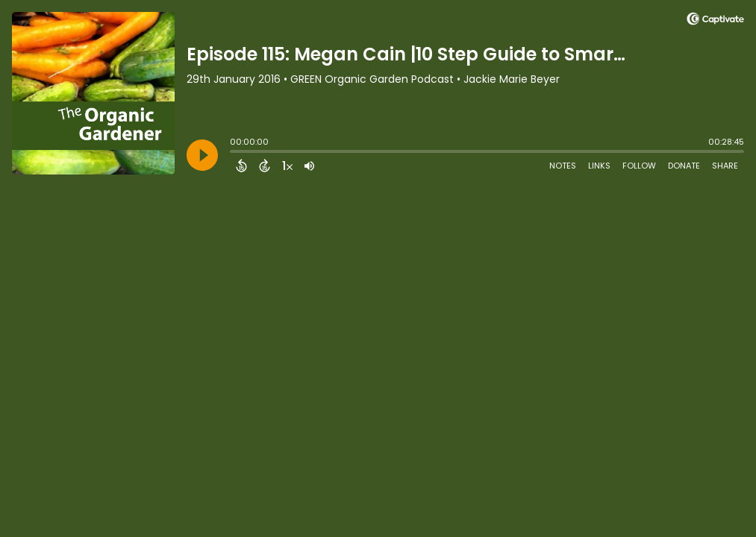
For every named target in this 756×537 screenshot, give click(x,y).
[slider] (234, 153)
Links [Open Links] (599, 166)
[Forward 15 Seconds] (265, 166)
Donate (684, 166)
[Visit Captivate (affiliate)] (715, 21)
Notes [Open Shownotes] (563, 166)
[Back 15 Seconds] (241, 166)
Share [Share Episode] (725, 166)
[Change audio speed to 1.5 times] (287, 166)
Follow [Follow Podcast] (639, 166)
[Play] (202, 155)
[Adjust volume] (309, 166)
